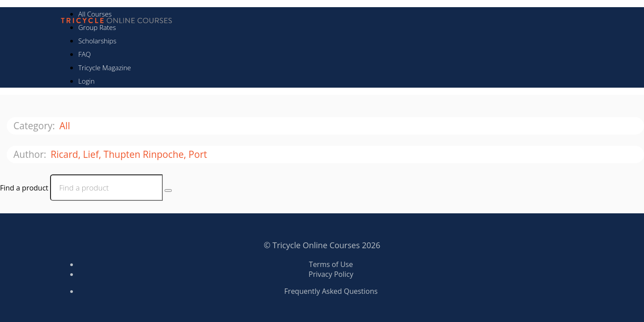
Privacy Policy (331, 274)
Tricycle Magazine (105, 68)
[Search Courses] (168, 191)
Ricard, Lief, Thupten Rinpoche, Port (130, 154)
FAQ (85, 54)
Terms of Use (331, 264)
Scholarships (97, 41)
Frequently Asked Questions (331, 291)
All (66, 126)
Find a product (24, 188)
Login (87, 81)
